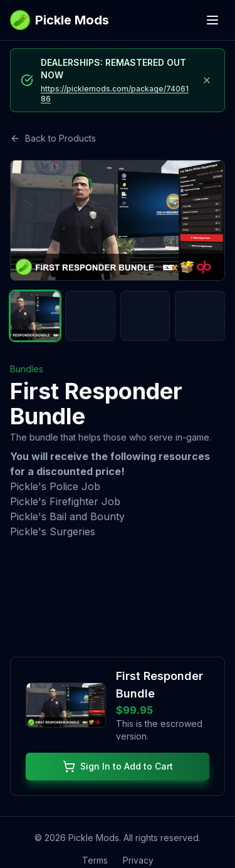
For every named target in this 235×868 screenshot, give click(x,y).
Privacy (138, 861)
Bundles (27, 369)
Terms (95, 861)
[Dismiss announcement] (207, 80)
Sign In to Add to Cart (118, 767)
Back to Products (53, 138)
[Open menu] (212, 20)
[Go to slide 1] (35, 316)
